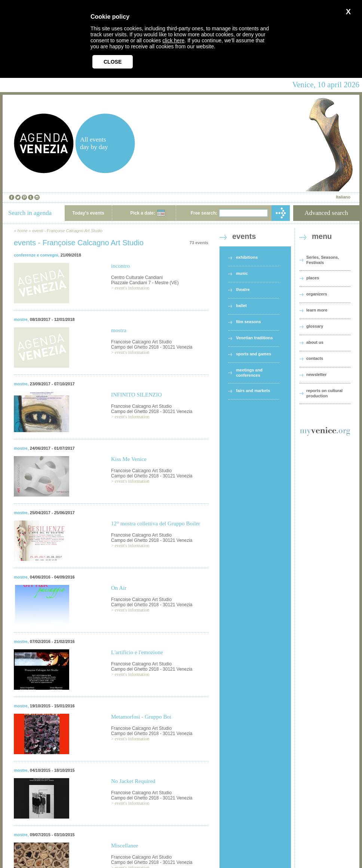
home (22, 231)
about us (315, 342)
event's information (132, 288)
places (313, 278)
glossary (315, 326)
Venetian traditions (254, 338)
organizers (317, 294)
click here (173, 40)
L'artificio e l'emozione (137, 652)
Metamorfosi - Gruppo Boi (141, 717)
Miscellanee (125, 846)
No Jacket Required (133, 781)
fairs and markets (253, 391)
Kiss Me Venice (129, 459)
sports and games (254, 354)
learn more (317, 310)
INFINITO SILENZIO (136, 395)
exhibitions (247, 257)
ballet (241, 306)
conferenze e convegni (36, 255)
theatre (243, 289)
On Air (119, 588)
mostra (119, 330)
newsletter (316, 374)
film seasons (249, 322)
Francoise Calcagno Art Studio (141, 342)
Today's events (88, 213)
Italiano (343, 197)
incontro (120, 266)
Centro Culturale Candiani (137, 277)
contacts (315, 358)
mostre (21, 319)
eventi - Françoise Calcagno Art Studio (67, 231)
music (242, 273)
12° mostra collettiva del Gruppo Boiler (156, 523)
